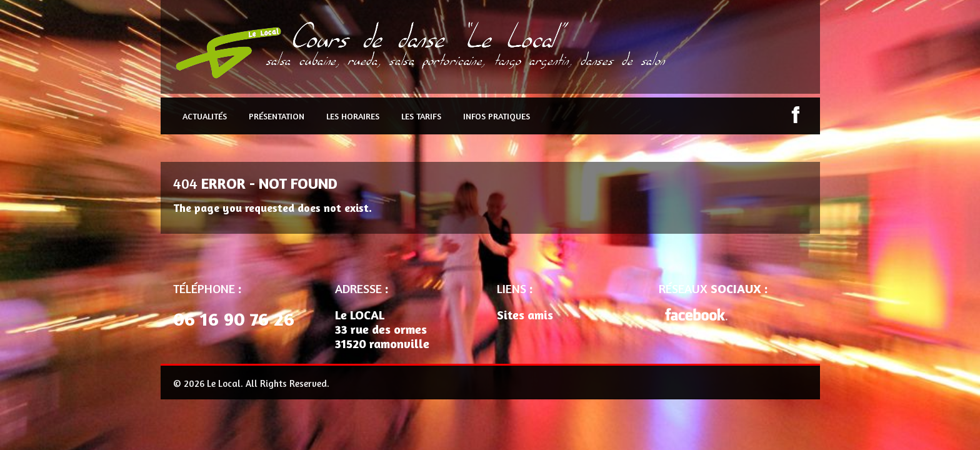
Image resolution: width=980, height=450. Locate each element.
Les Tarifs (421, 116)
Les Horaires (353, 116)
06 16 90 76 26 (234, 319)
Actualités (205, 116)
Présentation (277, 116)
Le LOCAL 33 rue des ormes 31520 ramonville (382, 329)
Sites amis (525, 315)
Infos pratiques (497, 116)
